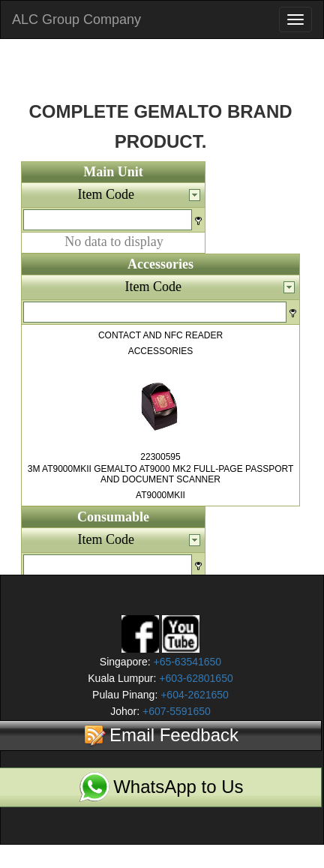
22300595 (160, 457)
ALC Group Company (76, 20)
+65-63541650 (186, 662)
